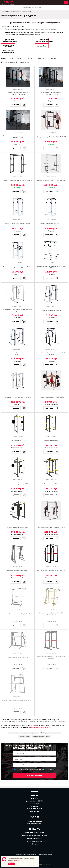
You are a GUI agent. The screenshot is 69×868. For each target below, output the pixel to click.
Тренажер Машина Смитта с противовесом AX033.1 (18, 354)
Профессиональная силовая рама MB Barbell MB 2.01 (18, 310)
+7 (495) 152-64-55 (35, 839)
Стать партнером (35, 809)
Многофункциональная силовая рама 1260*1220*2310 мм (18, 94)
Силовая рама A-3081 (51, 484)
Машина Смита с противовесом (8, 52)
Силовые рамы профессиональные (9, 40)
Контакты (34, 811)
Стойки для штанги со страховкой (51, 733)
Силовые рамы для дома (8, 46)
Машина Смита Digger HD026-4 (18, 657)
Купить (24, 103)
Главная (3, 12)
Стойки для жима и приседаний (29, 733)
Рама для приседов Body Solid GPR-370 (51, 397)
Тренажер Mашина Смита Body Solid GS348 (51, 527)
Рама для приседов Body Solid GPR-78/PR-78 (51, 137)
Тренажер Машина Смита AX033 (51, 310)
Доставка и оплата (35, 801)
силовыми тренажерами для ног (41, 727)
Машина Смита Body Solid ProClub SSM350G (51, 180)
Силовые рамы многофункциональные (44, 40)
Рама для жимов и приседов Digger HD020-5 (51, 571)
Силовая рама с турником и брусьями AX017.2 (18, 267)
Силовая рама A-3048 (51, 441)
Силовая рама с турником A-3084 (18, 527)
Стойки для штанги (24, 736)
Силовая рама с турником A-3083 (18, 484)
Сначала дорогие (24, 63)
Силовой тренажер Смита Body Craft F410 (18, 614)
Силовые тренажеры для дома (41, 736)
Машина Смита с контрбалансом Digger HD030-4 (18, 701)
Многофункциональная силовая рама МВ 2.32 (18, 397)
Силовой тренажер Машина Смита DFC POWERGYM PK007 (51, 614)
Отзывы (34, 806)
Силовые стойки (13, 733)
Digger (31, 59)
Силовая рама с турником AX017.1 (51, 224)
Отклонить (23, 864)
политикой (21, 770)
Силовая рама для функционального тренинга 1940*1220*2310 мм (18, 137)
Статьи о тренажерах (35, 824)
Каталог (9, 12)
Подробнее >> (18, 860)
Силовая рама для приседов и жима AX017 (18, 224)
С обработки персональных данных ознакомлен (35, 770)
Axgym (12, 59)
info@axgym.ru (34, 844)
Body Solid (21, 59)
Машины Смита (42, 46)
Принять (12, 864)
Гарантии (35, 804)
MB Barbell (41, 59)
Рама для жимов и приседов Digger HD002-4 (18, 180)
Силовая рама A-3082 (18, 441)
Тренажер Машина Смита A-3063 (18, 571)
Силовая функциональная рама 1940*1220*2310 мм (51, 94)
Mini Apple (52, 59)
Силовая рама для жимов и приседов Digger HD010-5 (51, 657)
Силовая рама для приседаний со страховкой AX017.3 (51, 267)
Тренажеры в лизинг (35, 821)
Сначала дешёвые (9, 63)
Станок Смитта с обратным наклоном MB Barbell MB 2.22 (51, 354)
